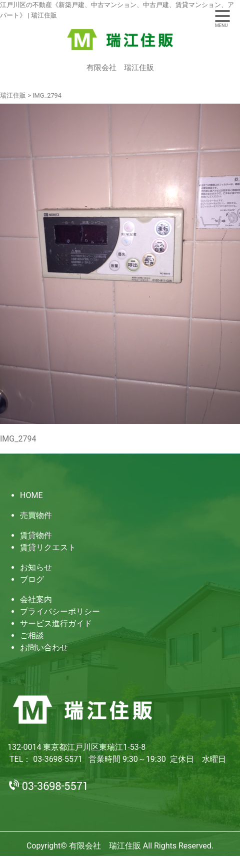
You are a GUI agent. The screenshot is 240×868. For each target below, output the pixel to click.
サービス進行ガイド (56, 623)
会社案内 (36, 599)
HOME (31, 495)
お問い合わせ (44, 647)
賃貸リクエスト (48, 547)
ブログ (32, 579)
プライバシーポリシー (60, 611)
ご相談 (32, 635)
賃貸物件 (36, 535)
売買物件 (36, 515)
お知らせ (36, 567)
